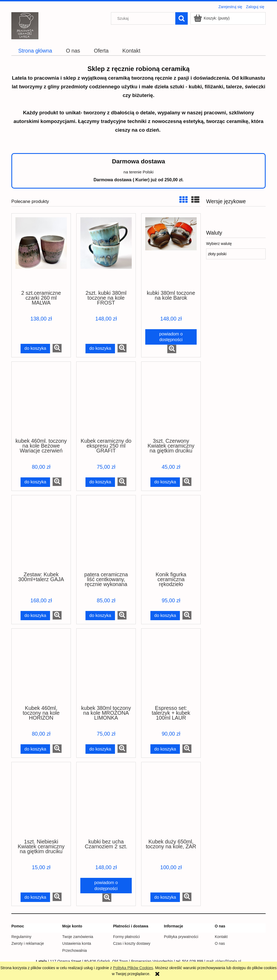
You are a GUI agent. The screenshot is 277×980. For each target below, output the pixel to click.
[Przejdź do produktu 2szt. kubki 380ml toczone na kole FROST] (106, 251)
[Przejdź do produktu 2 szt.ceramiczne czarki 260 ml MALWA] (41, 251)
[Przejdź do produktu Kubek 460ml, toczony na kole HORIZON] (41, 666)
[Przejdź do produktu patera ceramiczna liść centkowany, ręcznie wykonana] (106, 533)
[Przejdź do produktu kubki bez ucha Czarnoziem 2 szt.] (106, 800)
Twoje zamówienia (78, 937)
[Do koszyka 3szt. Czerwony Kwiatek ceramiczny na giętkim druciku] (165, 482)
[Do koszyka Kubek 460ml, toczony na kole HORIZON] (35, 749)
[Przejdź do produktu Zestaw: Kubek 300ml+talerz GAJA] (41, 533)
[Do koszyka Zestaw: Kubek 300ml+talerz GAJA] (35, 616)
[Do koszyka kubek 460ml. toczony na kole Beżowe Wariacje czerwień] (35, 482)
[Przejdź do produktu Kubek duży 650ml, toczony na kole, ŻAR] (171, 800)
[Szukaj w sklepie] (144, 18)
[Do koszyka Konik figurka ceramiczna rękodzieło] (165, 616)
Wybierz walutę (219, 244)
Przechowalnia (75, 950)
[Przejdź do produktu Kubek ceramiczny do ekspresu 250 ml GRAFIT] (106, 399)
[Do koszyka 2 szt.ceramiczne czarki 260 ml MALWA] (35, 349)
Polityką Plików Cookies (133, 968)
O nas (220, 943)
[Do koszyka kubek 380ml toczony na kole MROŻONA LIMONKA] (100, 749)
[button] (57, 348)
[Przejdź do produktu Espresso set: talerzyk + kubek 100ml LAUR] (171, 666)
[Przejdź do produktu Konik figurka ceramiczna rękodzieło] (171, 533)
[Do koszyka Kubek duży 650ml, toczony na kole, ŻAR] (165, 897)
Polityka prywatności (181, 937)
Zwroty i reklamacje (28, 943)
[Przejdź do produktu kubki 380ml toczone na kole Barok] (171, 251)
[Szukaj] (182, 18)
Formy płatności (126, 937)
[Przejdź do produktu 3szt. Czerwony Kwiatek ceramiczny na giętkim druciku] (171, 399)
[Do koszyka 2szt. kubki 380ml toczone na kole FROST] (100, 349)
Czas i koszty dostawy (132, 943)
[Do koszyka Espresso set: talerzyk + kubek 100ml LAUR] (165, 749)
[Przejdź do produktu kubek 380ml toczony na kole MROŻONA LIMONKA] (106, 666)
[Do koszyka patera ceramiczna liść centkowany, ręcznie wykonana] (100, 616)
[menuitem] (35, 51)
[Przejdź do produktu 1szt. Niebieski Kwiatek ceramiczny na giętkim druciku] (41, 800)
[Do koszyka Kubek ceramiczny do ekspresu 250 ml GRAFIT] (100, 482)
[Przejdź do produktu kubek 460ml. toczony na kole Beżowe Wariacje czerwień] (41, 399)
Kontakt (221, 937)
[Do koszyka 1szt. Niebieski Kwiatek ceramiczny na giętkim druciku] (35, 897)
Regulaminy (21, 937)
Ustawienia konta (77, 943)
